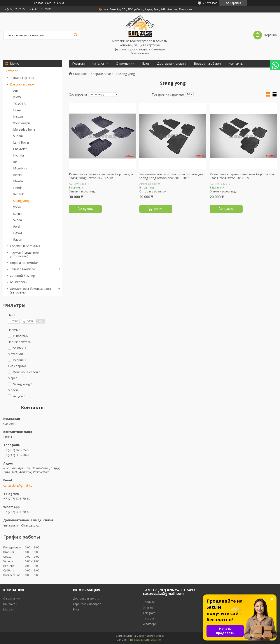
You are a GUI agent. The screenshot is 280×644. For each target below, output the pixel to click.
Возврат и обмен (207, 63)
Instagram (150, 618)
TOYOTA (19, 104)
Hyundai (19, 155)
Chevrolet (20, 149)
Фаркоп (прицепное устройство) (24, 254)
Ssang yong (21, 201)
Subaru (18, 136)
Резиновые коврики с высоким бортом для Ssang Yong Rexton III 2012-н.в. (101, 176)
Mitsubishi (20, 168)
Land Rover (21, 142)
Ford (16, 227)
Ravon (18, 239)
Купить (88, 209)
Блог (146, 63)
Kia (15, 162)
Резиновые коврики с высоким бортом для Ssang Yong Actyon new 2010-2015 (171, 176)
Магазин (9, 609)
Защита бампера (22, 269)
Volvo (17, 207)
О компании (125, 63)
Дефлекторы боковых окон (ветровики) (30, 291)
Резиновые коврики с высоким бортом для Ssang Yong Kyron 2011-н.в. (242, 176)
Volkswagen (22, 123)
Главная (78, 63)
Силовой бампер (22, 276)
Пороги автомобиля (25, 263)
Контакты (236, 63)
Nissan (18, 117)
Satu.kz (160, 636)
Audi (16, 91)
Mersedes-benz (24, 129)
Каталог (12, 71)
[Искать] (75, 35)
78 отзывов (210, 3)
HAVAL (18, 233)
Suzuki (18, 214)
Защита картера (22, 78)
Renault (18, 194)
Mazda (18, 181)
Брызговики (19, 282)
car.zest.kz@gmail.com (19, 486)
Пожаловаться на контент (147, 640)
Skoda (17, 220)
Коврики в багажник (25, 246)
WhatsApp (150, 624)
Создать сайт (42, 3)
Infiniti (17, 175)
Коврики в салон (22, 84)
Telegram (149, 613)
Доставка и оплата (172, 63)
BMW (17, 97)
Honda (18, 188)
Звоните (149, 602)
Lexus (17, 110)
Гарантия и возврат (87, 604)
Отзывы (149, 607)
